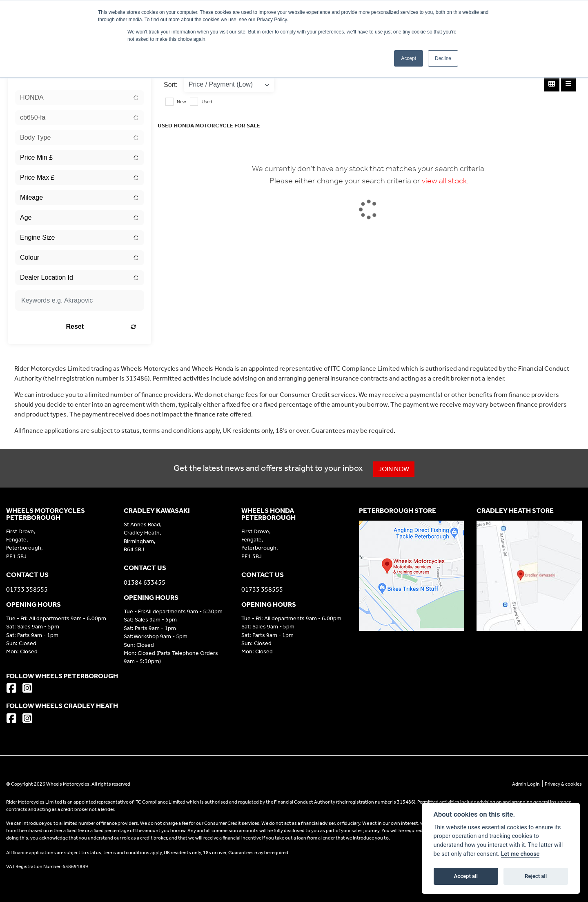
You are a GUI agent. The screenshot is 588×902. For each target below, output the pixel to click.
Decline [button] (443, 58)
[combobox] (80, 98)
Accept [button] (409, 58)
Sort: (171, 85)
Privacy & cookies (563, 784)
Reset (102, 326)
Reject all (536, 876)
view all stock (444, 180)
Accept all (466, 876)
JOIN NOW (394, 469)
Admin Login (526, 784)
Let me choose (520, 854)
